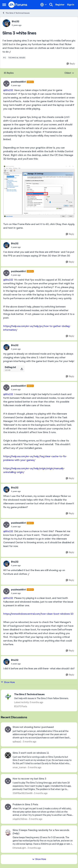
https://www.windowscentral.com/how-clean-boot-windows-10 (38, 614)
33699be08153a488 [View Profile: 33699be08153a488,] (22, 793)
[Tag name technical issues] (17, 58)
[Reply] (71, 64)
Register (60, 5)
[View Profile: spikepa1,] (8, 729)
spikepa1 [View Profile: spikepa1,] (17, 742)
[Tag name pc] (5, 58)
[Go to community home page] (18, 5)
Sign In (71, 5)
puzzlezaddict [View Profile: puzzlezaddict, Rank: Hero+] (18, 82)
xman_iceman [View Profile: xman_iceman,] (19, 767)
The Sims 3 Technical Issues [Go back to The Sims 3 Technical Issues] (16, 13)
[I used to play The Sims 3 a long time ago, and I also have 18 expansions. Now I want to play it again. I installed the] (43, 786)
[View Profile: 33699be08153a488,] (8, 781)
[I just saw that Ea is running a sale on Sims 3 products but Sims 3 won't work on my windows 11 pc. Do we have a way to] (43, 760)
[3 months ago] (29, 742)
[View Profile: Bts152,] (6, 23)
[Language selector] (44, 5)
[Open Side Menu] (4, 5)
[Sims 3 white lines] (22, 85)
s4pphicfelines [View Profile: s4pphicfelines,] (20, 819)
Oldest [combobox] (69, 73)
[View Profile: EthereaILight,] (8, 832)
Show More (8, 682)
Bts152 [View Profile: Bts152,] (15, 21)
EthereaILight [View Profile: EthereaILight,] (19, 848)
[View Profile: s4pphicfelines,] (8, 807)
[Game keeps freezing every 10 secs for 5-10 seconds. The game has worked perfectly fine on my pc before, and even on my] (43, 841)
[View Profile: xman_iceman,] (8, 755)
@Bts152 (8, 90)
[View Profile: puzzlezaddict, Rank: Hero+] (6, 84)
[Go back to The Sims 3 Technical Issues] (41, 694)
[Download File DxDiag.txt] (22, 369)
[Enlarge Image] (39, 192)
